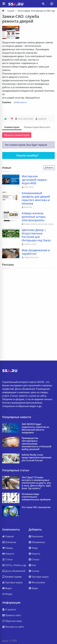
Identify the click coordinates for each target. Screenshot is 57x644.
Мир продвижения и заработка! (36, 252)
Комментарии (12, 127)
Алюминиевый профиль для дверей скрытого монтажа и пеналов (36, 198)
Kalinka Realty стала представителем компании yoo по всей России (37, 458)
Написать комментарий (17, 135)
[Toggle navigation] (52, 4)
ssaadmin (42, 119)
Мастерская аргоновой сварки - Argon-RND (35, 180)
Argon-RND (29, 187)
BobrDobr (28, 207)
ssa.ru (5, 641)
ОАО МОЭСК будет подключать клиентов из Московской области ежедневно (35, 428)
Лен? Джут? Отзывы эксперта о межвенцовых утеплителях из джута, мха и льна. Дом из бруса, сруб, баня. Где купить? (36, 483)
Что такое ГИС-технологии (36, 507)
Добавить (49, 168)
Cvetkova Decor (30, 244)
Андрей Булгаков (31, 257)
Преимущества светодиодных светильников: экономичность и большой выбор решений (36, 444)
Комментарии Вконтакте (37, 127)
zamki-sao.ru (20, 102)
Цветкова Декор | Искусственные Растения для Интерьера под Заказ (36, 235)
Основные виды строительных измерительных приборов (36, 497)
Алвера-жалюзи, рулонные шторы (39, 224)
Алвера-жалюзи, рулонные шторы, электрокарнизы (34, 217)
